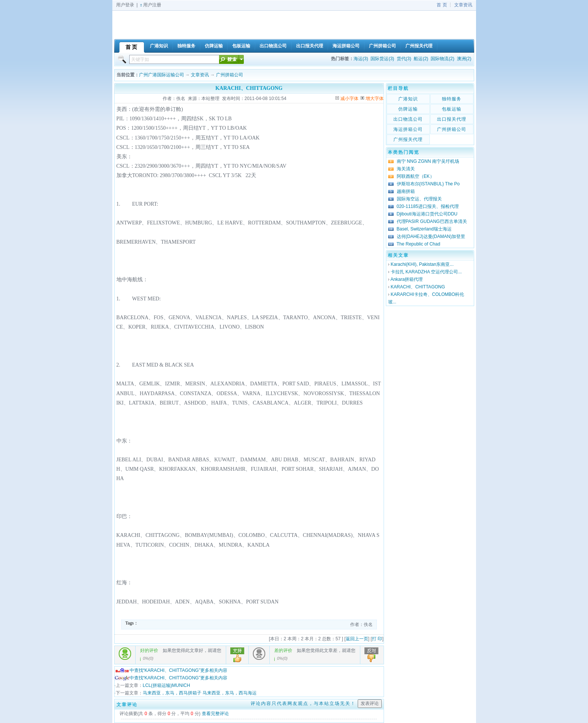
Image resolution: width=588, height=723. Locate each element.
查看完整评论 (215, 714)
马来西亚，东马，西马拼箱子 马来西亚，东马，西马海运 (200, 693)
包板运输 (452, 109)
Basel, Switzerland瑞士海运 (424, 229)
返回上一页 (357, 639)
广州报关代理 (408, 139)
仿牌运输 (408, 109)
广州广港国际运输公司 (162, 75)
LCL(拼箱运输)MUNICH (166, 685)
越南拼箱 (406, 191)
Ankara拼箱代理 (407, 279)
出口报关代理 (452, 119)
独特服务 (452, 99)
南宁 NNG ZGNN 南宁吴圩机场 (428, 161)
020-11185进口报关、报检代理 (428, 206)
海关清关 (406, 169)
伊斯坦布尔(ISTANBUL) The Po (428, 184)
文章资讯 (463, 5)
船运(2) (421, 59)
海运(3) (361, 59)
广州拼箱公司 (230, 75)
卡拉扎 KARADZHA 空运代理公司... (426, 272)
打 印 (377, 639)
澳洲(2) (464, 59)
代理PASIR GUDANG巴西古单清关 (432, 221)
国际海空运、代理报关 (419, 199)
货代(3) (404, 59)
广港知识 (408, 99)
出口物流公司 (408, 119)
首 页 (442, 5)
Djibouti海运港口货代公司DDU (427, 214)
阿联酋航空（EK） (416, 176)
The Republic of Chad (419, 244)
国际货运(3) (382, 59)
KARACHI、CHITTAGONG (418, 287)
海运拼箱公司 (408, 129)
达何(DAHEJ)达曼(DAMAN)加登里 (431, 236)
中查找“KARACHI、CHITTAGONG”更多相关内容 (171, 670)
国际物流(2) (442, 59)
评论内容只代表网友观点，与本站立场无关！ (303, 703)
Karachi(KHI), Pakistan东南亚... (422, 264)
